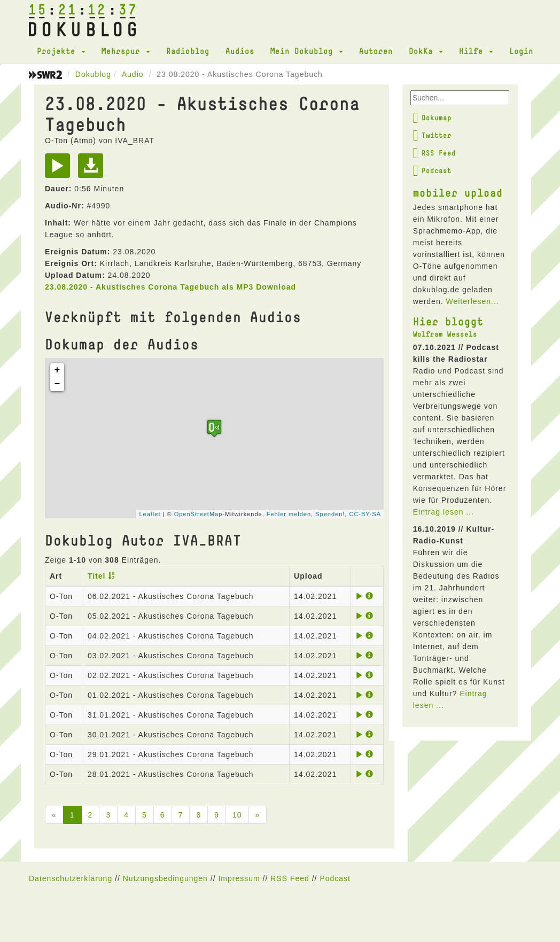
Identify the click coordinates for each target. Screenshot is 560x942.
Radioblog (188, 51)
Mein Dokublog (307, 51)
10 (237, 815)
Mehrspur (126, 51)
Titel (97, 576)
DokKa (426, 51)
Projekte (61, 51)
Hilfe (476, 51)
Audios (240, 51)
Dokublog (93, 74)
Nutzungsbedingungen (165, 878)
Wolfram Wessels (445, 334)
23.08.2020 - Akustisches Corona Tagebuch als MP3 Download (170, 287)
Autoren (376, 51)
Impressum (239, 878)
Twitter (432, 135)
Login (521, 51)
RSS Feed (434, 153)
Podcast (432, 170)
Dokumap (432, 118)
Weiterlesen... (472, 301)
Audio (133, 74)
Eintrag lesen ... (444, 512)
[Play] (60, 169)
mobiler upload (458, 192)
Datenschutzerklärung (71, 878)
